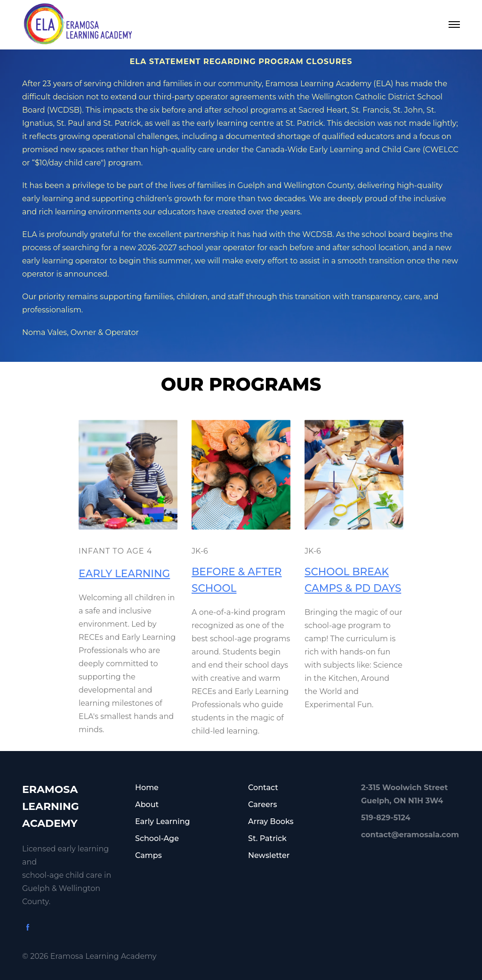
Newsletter (269, 855)
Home (147, 788)
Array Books (271, 821)
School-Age (157, 838)
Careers (262, 804)
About (147, 804)
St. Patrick (267, 838)
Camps (149, 855)
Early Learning (163, 821)
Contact (263, 788)
